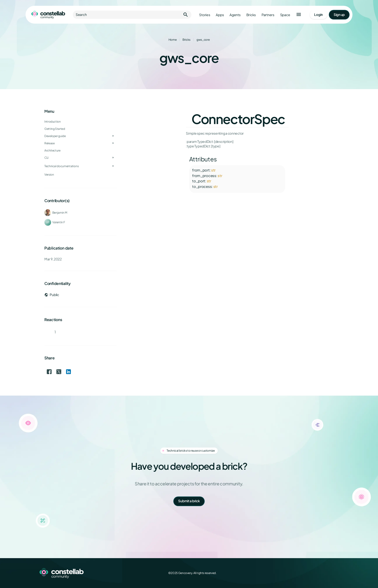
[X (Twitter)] (314, 573)
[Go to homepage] (48, 15)
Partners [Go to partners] (268, 15)
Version (49, 175)
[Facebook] (304, 573)
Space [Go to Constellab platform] (285, 15)
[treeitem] (81, 136)
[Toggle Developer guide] (113, 136)
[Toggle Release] (113, 143)
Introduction (53, 122)
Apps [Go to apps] (220, 15)
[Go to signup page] (339, 15)
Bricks (186, 40)
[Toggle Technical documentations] (113, 166)
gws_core (203, 40)
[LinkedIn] (325, 573)
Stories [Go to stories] (205, 15)
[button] (299, 15)
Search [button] (132, 15)
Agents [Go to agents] (235, 15)
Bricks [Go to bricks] (251, 15)
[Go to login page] (318, 15)
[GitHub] (336, 573)
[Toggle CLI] (113, 158)
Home (173, 40)
